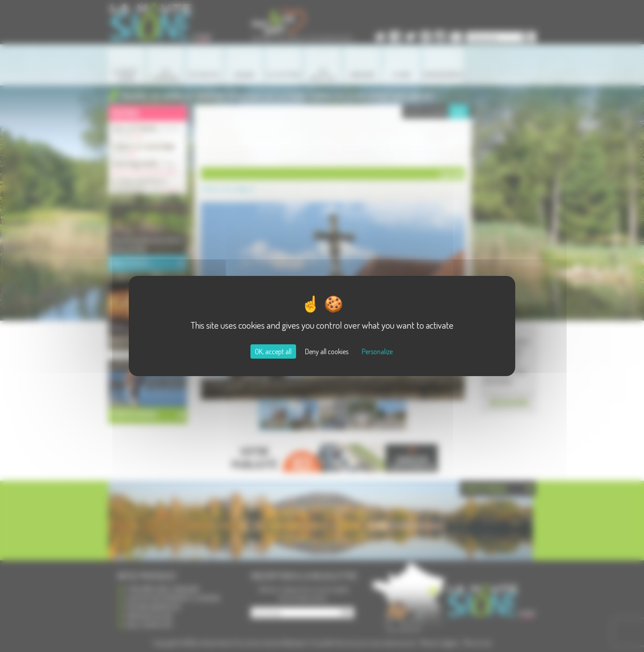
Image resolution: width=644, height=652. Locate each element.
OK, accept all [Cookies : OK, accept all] (273, 351)
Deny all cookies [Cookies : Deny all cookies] (327, 351)
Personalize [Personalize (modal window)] (377, 351)
